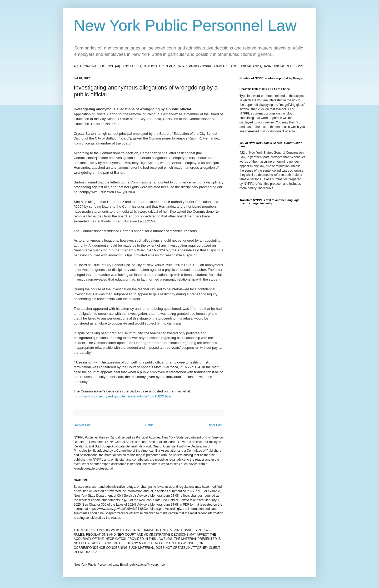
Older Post (215, 425)
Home (149, 425)
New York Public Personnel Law (185, 25)
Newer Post (83, 425)
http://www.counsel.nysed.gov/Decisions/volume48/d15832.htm (122, 396)
